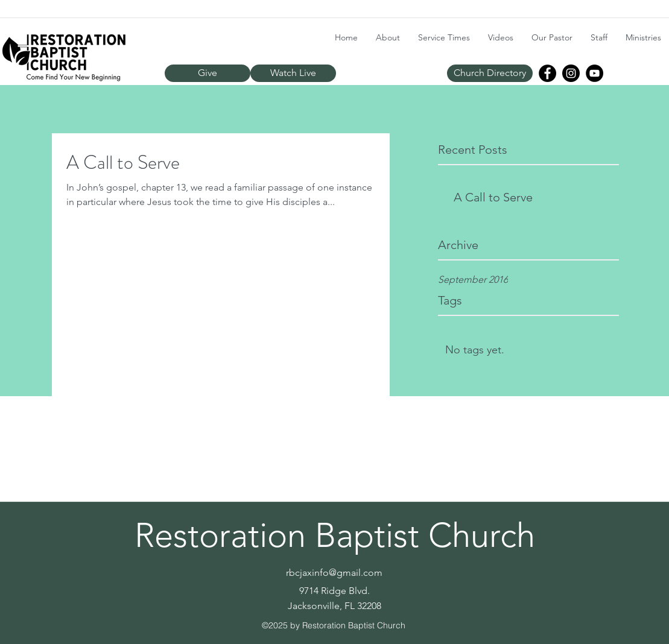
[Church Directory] (490, 73)
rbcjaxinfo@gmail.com (334, 573)
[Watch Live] (293, 73)
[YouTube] (594, 73)
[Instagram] (571, 73)
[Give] (208, 73)
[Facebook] (547, 73)
